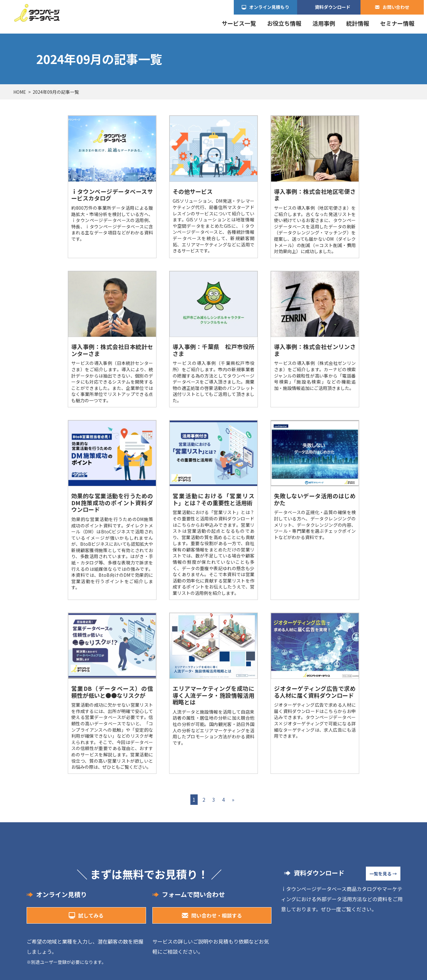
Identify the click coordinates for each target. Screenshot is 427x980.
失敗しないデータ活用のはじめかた (315, 499)
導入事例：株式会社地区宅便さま (315, 195)
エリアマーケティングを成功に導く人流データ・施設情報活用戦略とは (213, 695)
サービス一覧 (239, 23)
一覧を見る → (383, 874)
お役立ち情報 (284, 23)
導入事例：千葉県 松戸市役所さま (213, 350)
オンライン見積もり (269, 7)
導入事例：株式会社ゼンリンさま (315, 350)
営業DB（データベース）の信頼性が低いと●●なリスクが (112, 692)
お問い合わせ (396, 7)
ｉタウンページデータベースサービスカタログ (112, 195)
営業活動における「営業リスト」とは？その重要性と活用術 (213, 499)
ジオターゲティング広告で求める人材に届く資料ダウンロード (315, 692)
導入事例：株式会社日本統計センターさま (112, 350)
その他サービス (193, 191)
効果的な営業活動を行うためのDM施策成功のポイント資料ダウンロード (112, 503)
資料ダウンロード (333, 7)
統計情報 (358, 23)
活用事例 (324, 23)
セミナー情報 (397, 23)
